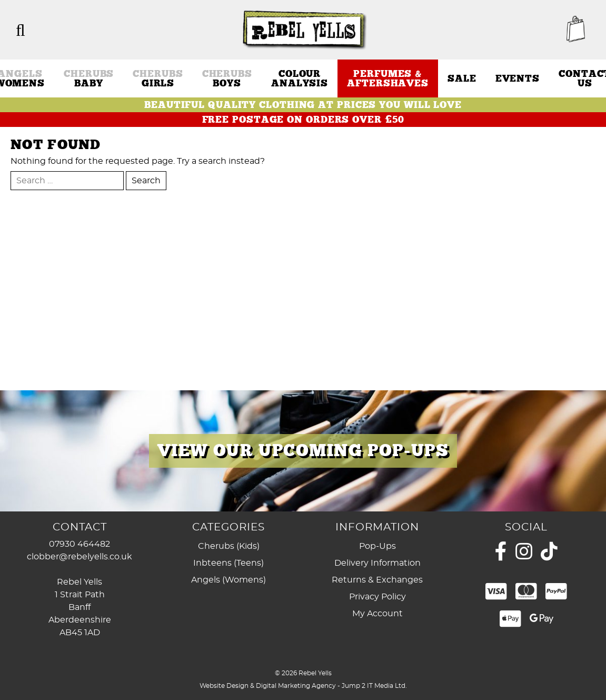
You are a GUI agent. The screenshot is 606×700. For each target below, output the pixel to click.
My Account (377, 614)
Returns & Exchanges (377, 580)
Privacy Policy (377, 597)
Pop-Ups (377, 546)
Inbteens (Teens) (229, 563)
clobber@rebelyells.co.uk (80, 557)
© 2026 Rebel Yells (303, 673)
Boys (227, 78)
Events (518, 78)
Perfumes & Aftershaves (388, 78)
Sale (462, 78)
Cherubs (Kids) (229, 546)
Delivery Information (377, 563)
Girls (158, 78)
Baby (89, 78)
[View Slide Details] (303, 451)
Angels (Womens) (229, 580)
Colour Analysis (300, 78)
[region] (303, 451)
